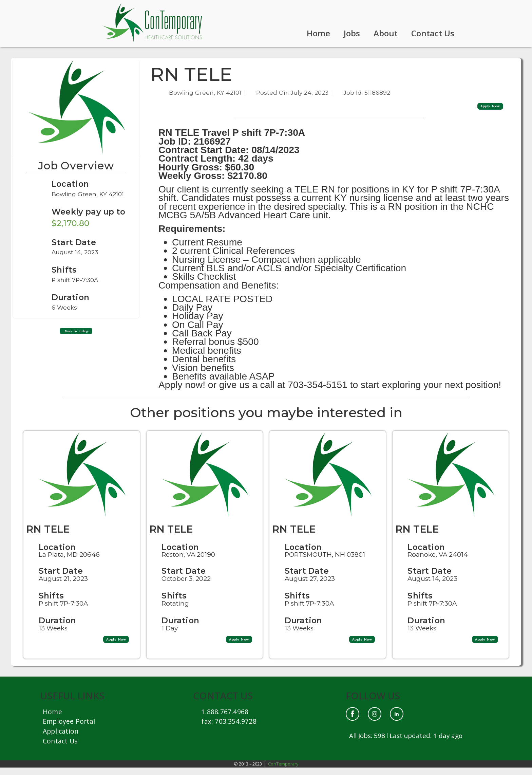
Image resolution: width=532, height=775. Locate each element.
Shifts (52, 603)
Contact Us (433, 33)
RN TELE (48, 537)
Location (71, 184)
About (386, 33)
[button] (76, 333)
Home (318, 33)
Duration (58, 628)
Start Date (61, 578)
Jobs (352, 33)
